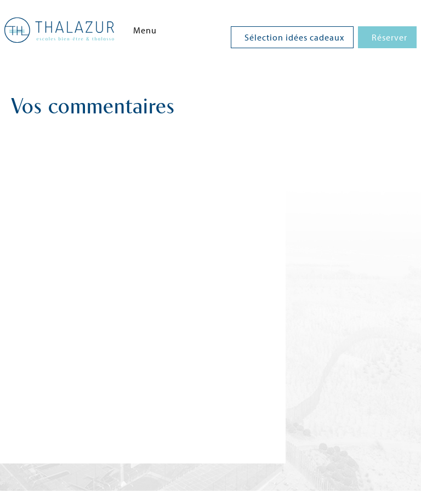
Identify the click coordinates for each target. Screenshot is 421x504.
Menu (145, 30)
